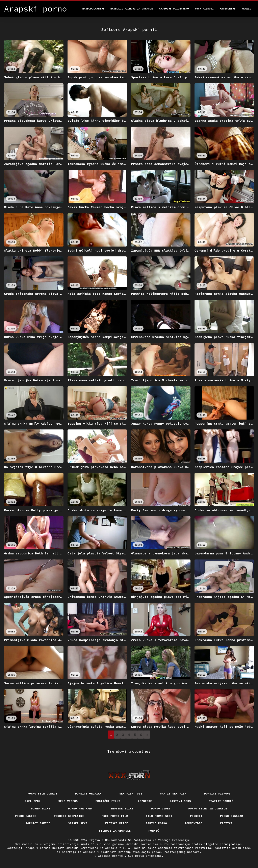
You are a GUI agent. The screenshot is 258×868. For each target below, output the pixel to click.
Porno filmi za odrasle (208, 808)
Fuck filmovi (204, 9)
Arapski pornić (111, 856)
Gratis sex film (173, 793)
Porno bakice (25, 816)
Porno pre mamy (81, 808)
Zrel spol (33, 801)
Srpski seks (78, 823)
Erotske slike (122, 808)
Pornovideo (193, 823)
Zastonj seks (180, 801)
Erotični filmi (108, 801)
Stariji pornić (221, 801)
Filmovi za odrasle (115, 831)
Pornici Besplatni (69, 816)
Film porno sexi (159, 816)
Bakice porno (156, 823)
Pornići (196, 816)
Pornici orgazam (88, 793)
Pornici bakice (38, 823)
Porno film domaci (42, 793)
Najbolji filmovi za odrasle (132, 9)
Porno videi (161, 808)
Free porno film (115, 816)
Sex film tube (131, 793)
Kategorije (228, 9)
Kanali (246, 9)
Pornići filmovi (217, 793)
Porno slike (41, 808)
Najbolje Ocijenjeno (174, 9)
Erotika (226, 823)
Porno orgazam (232, 816)
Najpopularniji (93, 9)
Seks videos (68, 801)
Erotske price (117, 823)
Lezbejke (145, 801)
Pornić (154, 831)
